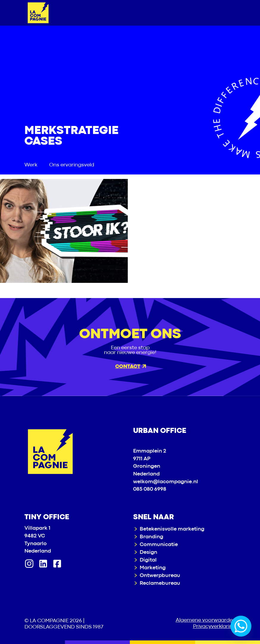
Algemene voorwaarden (206, 620)
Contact (131, 367)
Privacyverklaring (214, 627)
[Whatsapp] (241, 626)
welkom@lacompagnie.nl (166, 482)
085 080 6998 (150, 489)
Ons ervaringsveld (72, 165)
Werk (31, 165)
